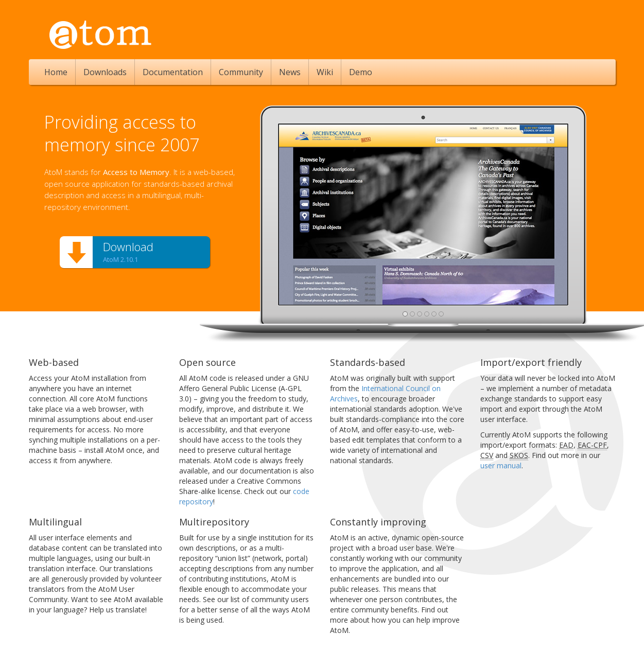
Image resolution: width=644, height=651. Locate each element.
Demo (361, 72)
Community (241, 72)
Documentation (173, 72)
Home (56, 72)
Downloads (105, 72)
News (290, 72)
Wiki (325, 72)
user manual (501, 465)
